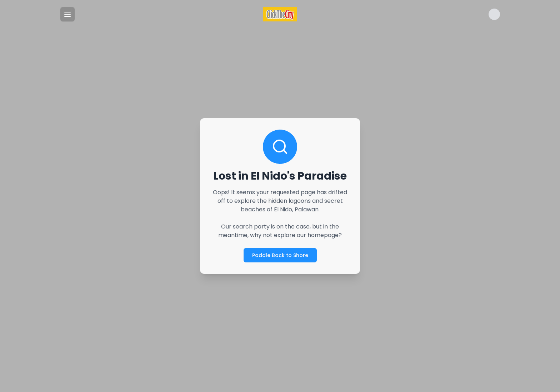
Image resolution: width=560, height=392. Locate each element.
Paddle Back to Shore (280, 255)
